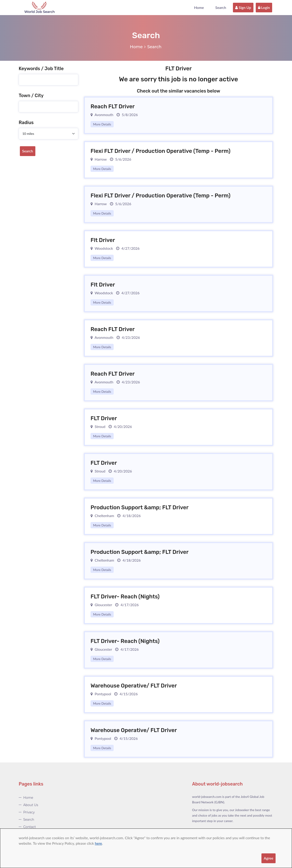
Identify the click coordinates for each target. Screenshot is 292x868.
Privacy (29, 812)
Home (199, 7)
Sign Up (243, 7)
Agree (269, 858)
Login (264, 7)
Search (221, 7)
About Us (31, 805)
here (98, 843)
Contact (30, 827)
